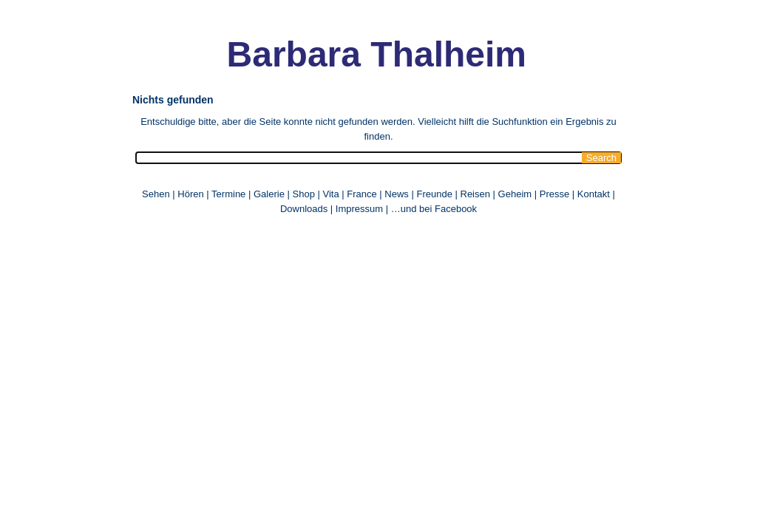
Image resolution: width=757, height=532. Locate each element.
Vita (330, 194)
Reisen (475, 194)
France (361, 194)
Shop (304, 194)
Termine (230, 194)
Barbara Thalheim (377, 54)
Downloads (304, 209)
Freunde (434, 194)
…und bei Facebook (434, 209)
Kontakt (594, 194)
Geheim (516, 194)
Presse (554, 194)
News (397, 194)
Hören (190, 194)
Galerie (269, 194)
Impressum (359, 209)
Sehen (156, 194)
